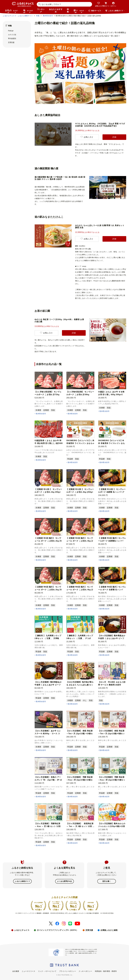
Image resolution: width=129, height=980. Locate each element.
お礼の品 (12, 11)
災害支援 (11, 42)
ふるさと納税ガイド (22, 881)
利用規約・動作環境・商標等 (106, 971)
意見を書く (107, 881)
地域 (28, 11)
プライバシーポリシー (68, 971)
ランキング (41, 11)
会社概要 (16, 971)
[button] (60, 374)
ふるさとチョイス (22, 930)
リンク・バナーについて (47, 971)
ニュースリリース (28, 971)
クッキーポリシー (85, 971)
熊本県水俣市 (41, 414)
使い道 (80, 11)
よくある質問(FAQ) (64, 881)
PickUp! (11, 31)
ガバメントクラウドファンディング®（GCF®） (57, 930)
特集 (68, 11)
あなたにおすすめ (56, 11)
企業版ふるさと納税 (109, 930)
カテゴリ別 (12, 35)
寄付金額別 (12, 38)
